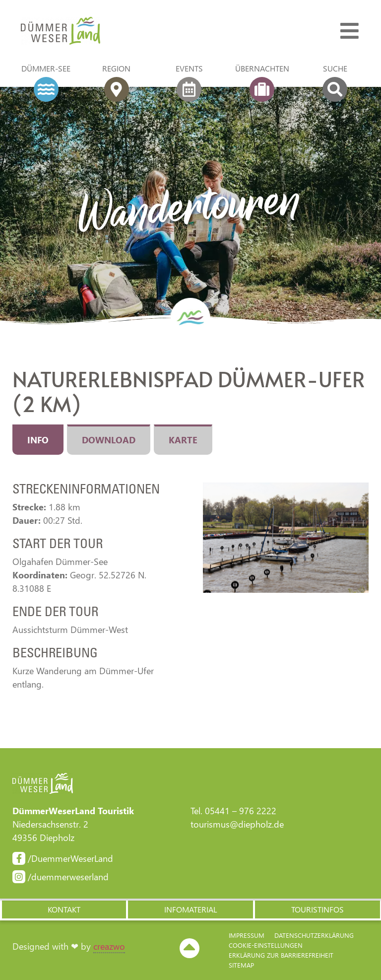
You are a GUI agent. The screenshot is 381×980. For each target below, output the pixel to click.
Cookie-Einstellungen (266, 945)
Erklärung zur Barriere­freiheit (281, 955)
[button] (63, 910)
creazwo (109, 946)
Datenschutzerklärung (314, 935)
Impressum (247, 935)
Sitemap (241, 965)
